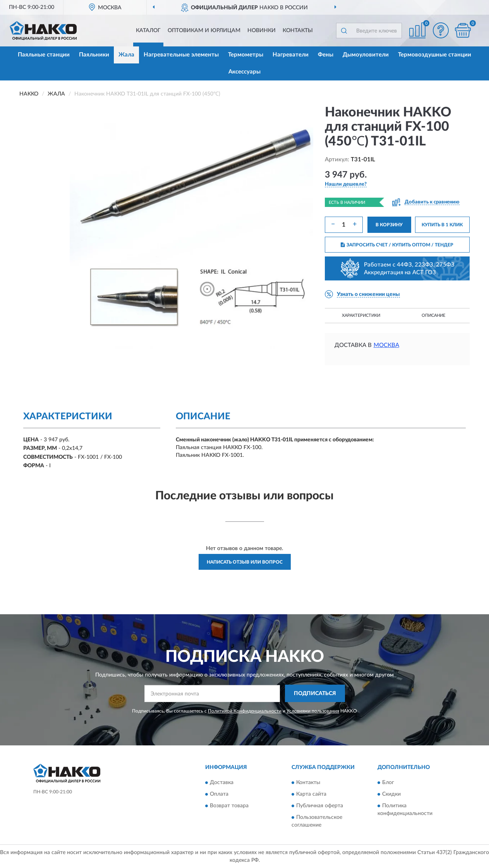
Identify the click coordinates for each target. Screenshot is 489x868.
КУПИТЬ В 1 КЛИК (442, 225)
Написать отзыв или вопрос (245, 562)
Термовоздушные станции (435, 55)
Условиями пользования (313, 711)
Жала (126, 55)
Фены (326, 55)
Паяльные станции (44, 55)
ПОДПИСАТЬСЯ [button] (315, 694)
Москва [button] (386, 345)
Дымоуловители (366, 55)
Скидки (391, 794)
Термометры (246, 55)
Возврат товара (229, 806)
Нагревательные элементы (181, 55)
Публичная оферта (320, 806)
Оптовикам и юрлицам (204, 31)
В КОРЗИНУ (389, 225)
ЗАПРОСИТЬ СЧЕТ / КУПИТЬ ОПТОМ (397, 245)
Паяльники (94, 55)
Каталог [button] (148, 31)
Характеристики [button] (361, 315)
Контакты (298, 31)
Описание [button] (433, 315)
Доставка (222, 783)
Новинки (262, 31)
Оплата (219, 794)
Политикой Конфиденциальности (245, 711)
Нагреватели (291, 55)
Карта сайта (311, 794)
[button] (441, 30)
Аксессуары (244, 72)
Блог (388, 783)
